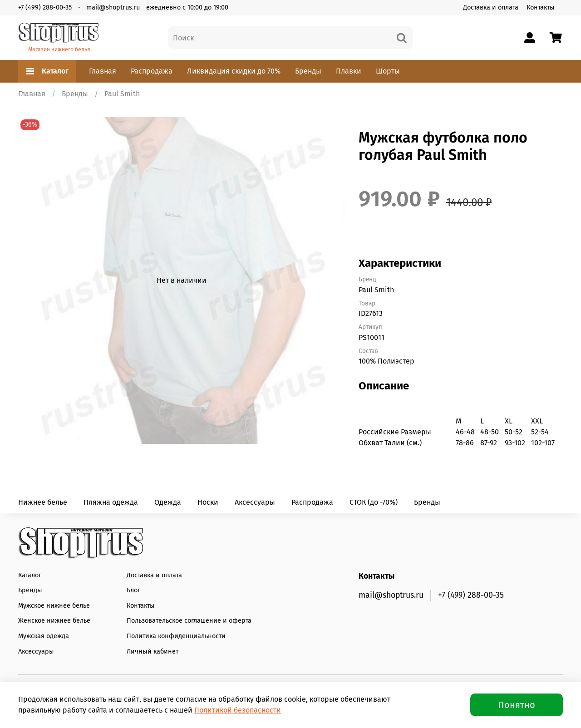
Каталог (47, 71)
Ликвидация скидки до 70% (234, 71)
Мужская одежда (44, 636)
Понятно (517, 705)
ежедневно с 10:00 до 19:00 (187, 7)
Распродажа (152, 71)
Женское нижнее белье (54, 621)
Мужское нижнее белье (54, 606)
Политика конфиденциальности (176, 636)
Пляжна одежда (111, 502)
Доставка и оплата (491, 7)
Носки (208, 502)
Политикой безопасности (238, 710)
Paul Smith (122, 94)
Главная (103, 71)
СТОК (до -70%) (374, 502)
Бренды (308, 71)
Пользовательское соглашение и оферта (189, 621)
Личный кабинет (153, 652)
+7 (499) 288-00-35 (45, 7)
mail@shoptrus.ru (113, 7)
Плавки (349, 71)
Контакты (541, 7)
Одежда (168, 502)
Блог (133, 590)
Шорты (388, 71)
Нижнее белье (43, 502)
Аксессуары (255, 502)
